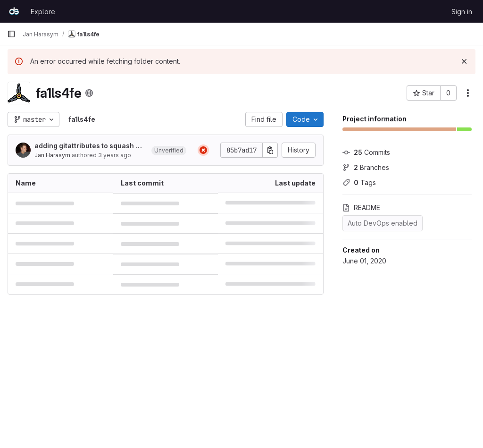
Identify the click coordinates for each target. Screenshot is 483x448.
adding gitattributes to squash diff (89, 146)
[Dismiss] (464, 61)
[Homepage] (14, 11)
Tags (359, 182)
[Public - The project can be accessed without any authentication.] (89, 93)
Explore (43, 12)
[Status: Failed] (203, 150)
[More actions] (468, 93)
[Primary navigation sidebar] (11, 34)
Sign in (462, 12)
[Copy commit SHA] (270, 150)
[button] (169, 150)
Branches (366, 167)
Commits (366, 152)
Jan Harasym (52, 155)
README (361, 207)
